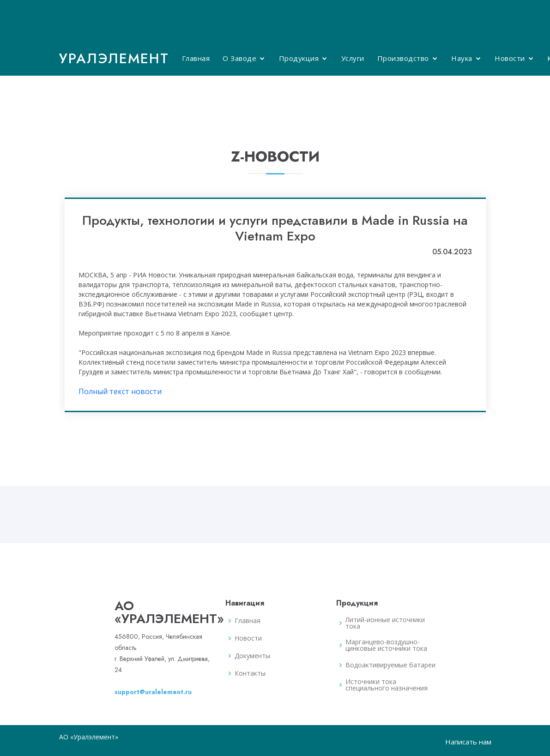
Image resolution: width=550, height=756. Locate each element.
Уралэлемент (114, 58)
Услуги (353, 58)
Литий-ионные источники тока (385, 623)
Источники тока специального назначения (387, 685)
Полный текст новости (120, 391)
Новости (510, 58)
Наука (462, 58)
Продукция (299, 58)
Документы (252, 656)
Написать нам (468, 742)
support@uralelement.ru (153, 692)
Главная (196, 58)
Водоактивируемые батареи (390, 665)
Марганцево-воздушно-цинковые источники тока (386, 645)
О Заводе (239, 58)
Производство (403, 58)
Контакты (250, 673)
